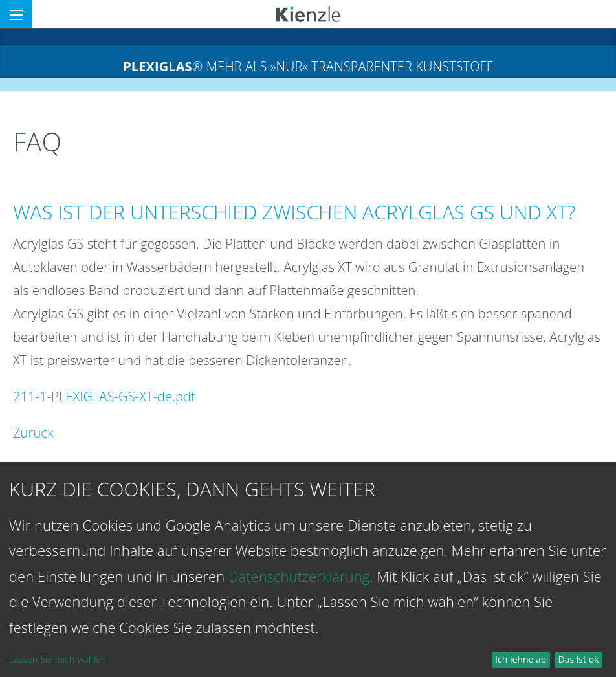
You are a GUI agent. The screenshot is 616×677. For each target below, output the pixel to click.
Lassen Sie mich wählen (58, 659)
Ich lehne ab (521, 659)
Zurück (33, 433)
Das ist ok (579, 659)
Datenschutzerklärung (299, 576)
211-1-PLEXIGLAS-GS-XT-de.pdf (104, 396)
